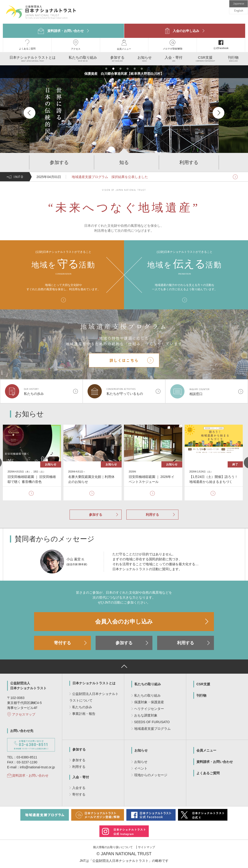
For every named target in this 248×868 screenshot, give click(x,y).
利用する (152, 515)
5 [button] (135, 69)
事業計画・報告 (84, 714)
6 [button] (142, 69)
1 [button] (106, 69)
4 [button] (128, 69)
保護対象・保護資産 (149, 702)
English (239, 11)
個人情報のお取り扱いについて (113, 847)
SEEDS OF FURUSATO (152, 722)
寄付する (62, 643)
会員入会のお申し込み (124, 621)
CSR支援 (203, 684)
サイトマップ (146, 847)
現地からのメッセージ (151, 775)
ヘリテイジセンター (149, 709)
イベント (141, 768)
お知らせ (141, 750)
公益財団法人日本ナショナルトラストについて (94, 697)
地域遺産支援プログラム (152, 729)
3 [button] (120, 69)
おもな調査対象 (146, 715)
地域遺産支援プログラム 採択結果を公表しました (109, 177)
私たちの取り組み (148, 684)
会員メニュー (206, 750)
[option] (106, 113)
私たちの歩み (82, 707)
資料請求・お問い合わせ (30, 775)
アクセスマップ (24, 714)
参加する (96, 515)
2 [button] (113, 69)
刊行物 (201, 695)
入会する (79, 788)
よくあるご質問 (208, 773)
